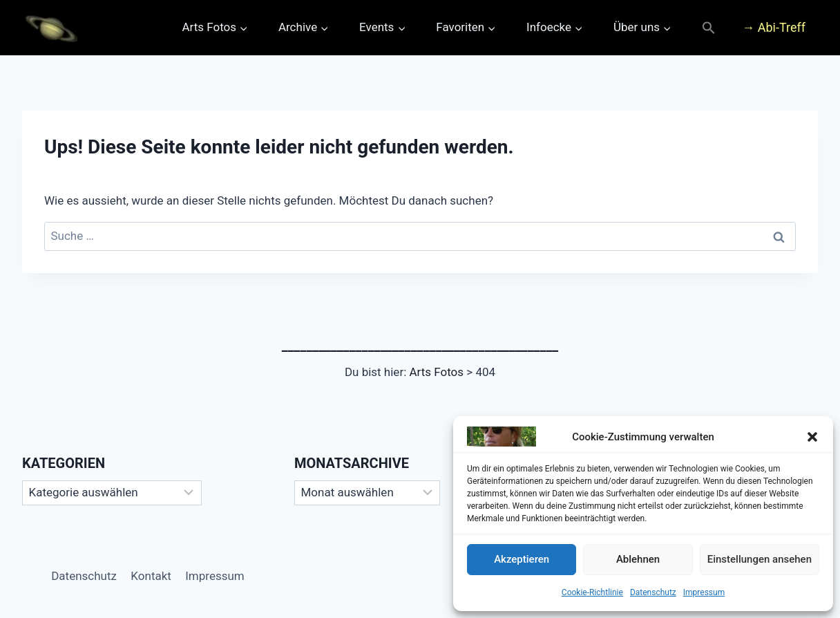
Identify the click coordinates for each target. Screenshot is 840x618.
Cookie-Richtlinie (592, 592)
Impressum (704, 592)
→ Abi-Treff (774, 27)
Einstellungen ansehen (760, 559)
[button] (812, 437)
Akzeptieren (522, 559)
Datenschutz (653, 592)
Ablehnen (638, 559)
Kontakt (151, 576)
